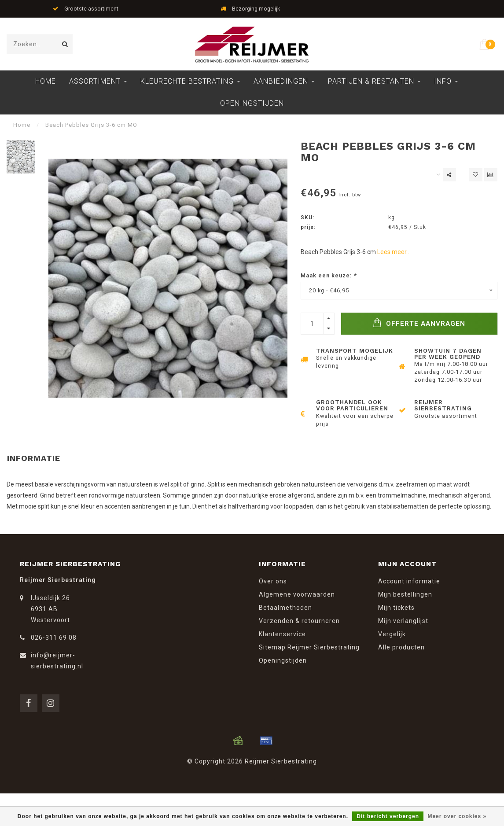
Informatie (34, 458)
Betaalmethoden (285, 608)
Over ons (273, 581)
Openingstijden (252, 103)
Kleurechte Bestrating (187, 81)
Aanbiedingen (281, 81)
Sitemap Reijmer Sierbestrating (309, 647)
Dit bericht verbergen (388, 816)
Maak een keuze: (329, 275)
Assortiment (95, 81)
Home (46, 81)
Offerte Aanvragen (419, 323)
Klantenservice (282, 634)
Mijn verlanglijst (403, 621)
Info (443, 81)
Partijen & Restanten (371, 81)
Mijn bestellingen (405, 594)
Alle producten (401, 647)
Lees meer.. (393, 252)
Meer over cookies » (457, 816)
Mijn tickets (396, 608)
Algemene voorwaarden (297, 594)
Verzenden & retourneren (299, 621)
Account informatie (409, 581)
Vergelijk (392, 634)
